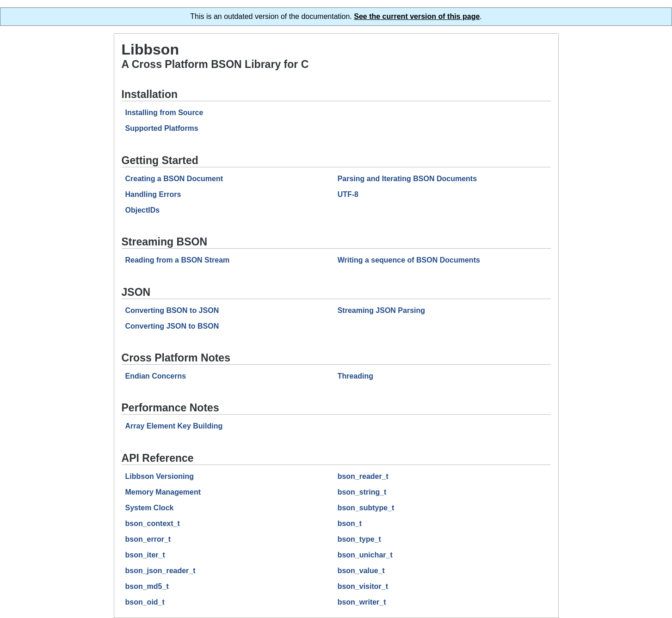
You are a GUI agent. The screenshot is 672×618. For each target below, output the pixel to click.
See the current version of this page (417, 16)
